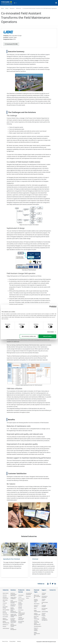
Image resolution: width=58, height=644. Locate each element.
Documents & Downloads (29, 594)
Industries (6, 590)
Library (7, 8)
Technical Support (44, 594)
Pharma (4, 626)
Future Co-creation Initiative (36, 629)
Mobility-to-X (5, 625)
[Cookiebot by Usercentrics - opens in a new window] (50, 307)
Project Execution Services (20, 604)
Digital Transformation (37, 611)
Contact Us (53, 590)
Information (21, 595)
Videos (28, 598)
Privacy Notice (12, 641)
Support (44, 590)
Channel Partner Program (44, 615)
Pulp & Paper (6, 615)
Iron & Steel (5, 617)
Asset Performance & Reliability (14, 602)
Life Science (21, 610)
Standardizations (38, 626)
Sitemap (19, 641)
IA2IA (35, 609)
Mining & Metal (6, 610)
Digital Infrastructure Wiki (37, 634)
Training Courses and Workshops (21, 618)
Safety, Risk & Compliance (13, 598)
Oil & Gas (5, 595)
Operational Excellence (13, 605)
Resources (12, 8)
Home (2, 8)
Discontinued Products (21, 622)
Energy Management (13, 629)
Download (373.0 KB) (11, 44)
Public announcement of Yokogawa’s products (22, 614)
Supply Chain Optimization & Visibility (14, 616)
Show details (51, 332)
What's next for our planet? (37, 596)
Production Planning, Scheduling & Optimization (13, 620)
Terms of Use (5, 641)
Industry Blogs (45, 612)
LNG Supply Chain (5, 601)
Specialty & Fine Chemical (11, 559)
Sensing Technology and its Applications (37, 623)
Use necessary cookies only (29, 336)
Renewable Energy (5, 607)
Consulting (21, 601)
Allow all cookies (47, 336)
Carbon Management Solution (13, 625)
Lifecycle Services (20, 608)
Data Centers (6, 593)
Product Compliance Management (45, 619)
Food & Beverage (5, 612)
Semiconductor (6, 628)
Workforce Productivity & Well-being (13, 594)
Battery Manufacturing (6, 622)
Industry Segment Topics (36, 601)
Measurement (21, 599)
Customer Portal (44, 606)
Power (4, 605)
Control (20, 597)
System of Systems (36, 606)
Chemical (35, 559)
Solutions (13, 590)
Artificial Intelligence (36, 614)
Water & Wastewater (5, 619)
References (19, 8)
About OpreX (37, 604)
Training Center (44, 600)
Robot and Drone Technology (36, 618)
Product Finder (45, 602)
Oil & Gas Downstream (5, 598)
